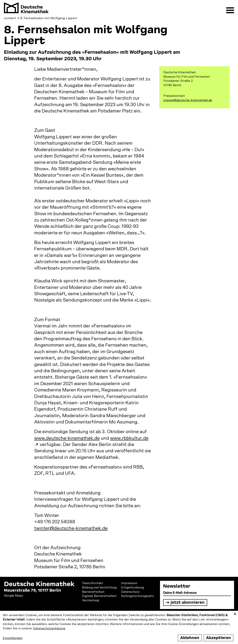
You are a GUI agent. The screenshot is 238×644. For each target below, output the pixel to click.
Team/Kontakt (93, 583)
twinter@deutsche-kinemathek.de (71, 528)
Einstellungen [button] (13, 638)
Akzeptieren (218, 638)
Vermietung (90, 600)
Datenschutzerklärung (49, 628)
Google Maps (14, 596)
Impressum (129, 583)
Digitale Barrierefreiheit (99, 596)
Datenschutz (130, 592)
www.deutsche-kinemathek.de (67, 438)
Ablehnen (190, 638)
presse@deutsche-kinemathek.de (188, 100)
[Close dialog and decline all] (235, 613)
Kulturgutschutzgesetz (138, 596)
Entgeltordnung (132, 587)
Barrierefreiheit (93, 592)
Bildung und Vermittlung (99, 587)
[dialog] (119, 627)
